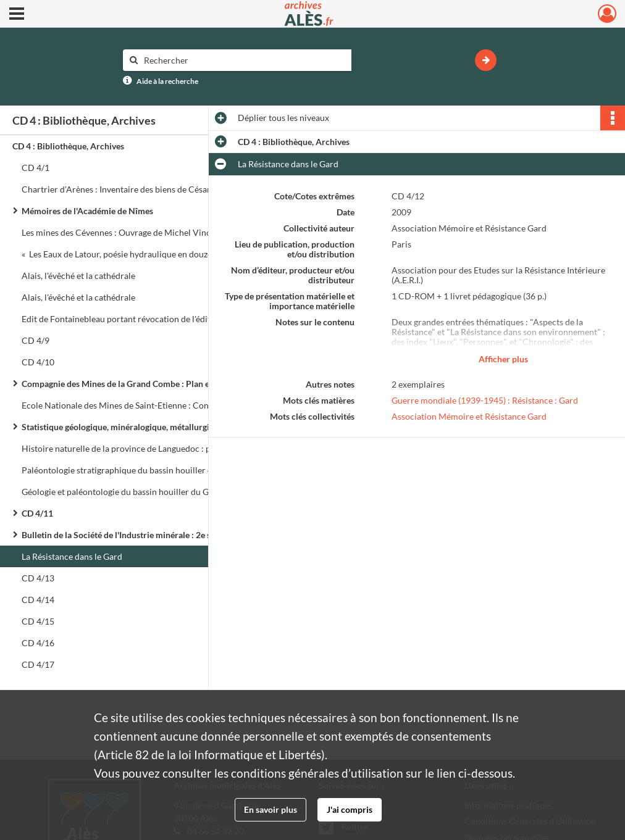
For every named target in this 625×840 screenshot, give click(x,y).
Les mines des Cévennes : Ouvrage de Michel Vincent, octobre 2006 (145, 232)
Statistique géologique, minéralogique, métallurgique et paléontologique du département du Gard (145, 427)
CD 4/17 (38, 664)
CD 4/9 (36, 340)
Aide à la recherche (167, 81)
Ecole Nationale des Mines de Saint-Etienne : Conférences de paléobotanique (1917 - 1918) (145, 405)
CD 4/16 (38, 643)
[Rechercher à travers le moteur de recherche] (243, 60)
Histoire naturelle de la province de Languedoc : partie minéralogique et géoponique (145, 448)
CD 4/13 (38, 578)
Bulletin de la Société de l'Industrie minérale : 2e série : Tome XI (142, 535)
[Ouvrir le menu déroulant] (17, 15)
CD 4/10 (38, 362)
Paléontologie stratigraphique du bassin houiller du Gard (130, 470)
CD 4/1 (36, 168)
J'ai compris (350, 809)
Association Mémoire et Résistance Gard (469, 416)
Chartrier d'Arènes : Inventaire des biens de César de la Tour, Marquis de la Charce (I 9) (145, 189)
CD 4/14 (38, 600)
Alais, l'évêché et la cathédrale (78, 276)
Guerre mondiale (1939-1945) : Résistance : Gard (485, 400)
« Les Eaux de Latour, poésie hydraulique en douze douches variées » (145, 254)
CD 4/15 (38, 621)
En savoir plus (271, 809)
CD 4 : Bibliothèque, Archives (68, 146)
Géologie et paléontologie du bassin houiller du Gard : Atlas (135, 492)
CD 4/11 (37, 513)
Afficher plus (503, 359)
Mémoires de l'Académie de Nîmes (87, 211)
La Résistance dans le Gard (72, 556)
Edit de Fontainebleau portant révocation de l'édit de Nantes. (137, 319)
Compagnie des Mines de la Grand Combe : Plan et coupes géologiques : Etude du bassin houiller (145, 384)
